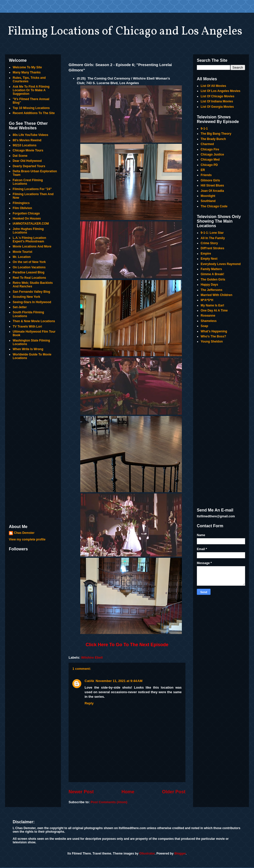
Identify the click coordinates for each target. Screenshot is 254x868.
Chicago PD (209, 165)
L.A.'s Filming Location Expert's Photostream (29, 240)
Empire (206, 254)
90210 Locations (25, 145)
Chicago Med (210, 160)
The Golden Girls (213, 280)
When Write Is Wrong (28, 349)
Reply (89, 703)
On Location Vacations (29, 267)
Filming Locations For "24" (32, 189)
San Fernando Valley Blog (31, 292)
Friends (206, 175)
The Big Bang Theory (216, 134)
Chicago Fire (210, 149)
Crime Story (209, 243)
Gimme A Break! (212, 274)
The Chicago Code (214, 206)
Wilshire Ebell (92, 657)
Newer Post (81, 792)
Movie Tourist (22, 252)
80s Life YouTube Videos (30, 135)
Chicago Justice (212, 154)
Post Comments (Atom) (109, 802)
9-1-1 (204, 129)
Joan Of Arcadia (212, 191)
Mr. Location (22, 257)
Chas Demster (24, 533)
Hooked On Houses (27, 219)
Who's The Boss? (213, 336)
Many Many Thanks (27, 72)
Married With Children (217, 295)
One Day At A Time (214, 311)
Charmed (207, 144)
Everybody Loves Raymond (221, 264)
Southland (208, 201)
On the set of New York (29, 262)
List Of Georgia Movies (217, 107)
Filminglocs (21, 203)
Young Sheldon (212, 342)
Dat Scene (20, 156)
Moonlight (208, 196)
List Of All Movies (213, 86)
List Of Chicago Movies (218, 96)
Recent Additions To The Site (34, 113)
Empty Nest (209, 259)
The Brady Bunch (213, 139)
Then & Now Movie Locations (34, 321)
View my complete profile (27, 539)
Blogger (180, 854)
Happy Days (209, 285)
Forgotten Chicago (26, 213)
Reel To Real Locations (29, 278)
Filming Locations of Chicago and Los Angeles (125, 32)
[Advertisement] (33, 443)
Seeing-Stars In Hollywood (32, 302)
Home (128, 792)
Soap (204, 326)
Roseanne (208, 316)
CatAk (89, 681)
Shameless (209, 321)
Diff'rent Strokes (212, 248)
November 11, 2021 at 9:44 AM (119, 681)
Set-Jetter (20, 307)
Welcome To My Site (27, 67)
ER (203, 170)
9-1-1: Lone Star (212, 233)
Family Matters (211, 269)
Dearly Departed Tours (29, 166)
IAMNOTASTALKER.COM (31, 224)
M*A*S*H (207, 300)
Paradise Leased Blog (29, 272)
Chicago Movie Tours (28, 150)
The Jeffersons (211, 290)
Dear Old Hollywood (27, 161)
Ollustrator (147, 854)
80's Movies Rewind (27, 140)
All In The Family (213, 238)
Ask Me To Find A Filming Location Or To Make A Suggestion (31, 90)
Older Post (174, 792)
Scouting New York (26, 297)
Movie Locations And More (32, 246)
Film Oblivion (22, 208)
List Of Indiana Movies (217, 101)
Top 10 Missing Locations (31, 108)
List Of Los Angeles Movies (220, 91)
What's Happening (214, 331)
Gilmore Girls (210, 180)
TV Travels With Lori (27, 327)
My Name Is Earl (212, 305)
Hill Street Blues (212, 185)
